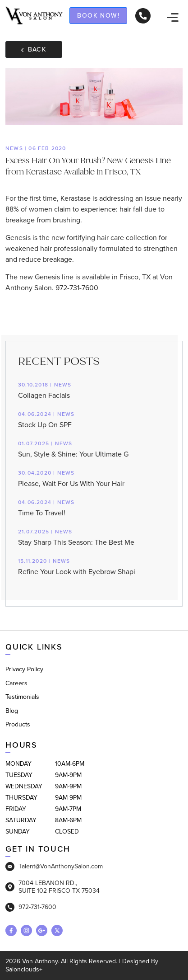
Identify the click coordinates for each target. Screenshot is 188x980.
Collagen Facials (94, 390)
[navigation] (173, 17)
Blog (12, 711)
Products (18, 724)
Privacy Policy (24, 669)
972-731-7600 (31, 907)
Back (34, 49)
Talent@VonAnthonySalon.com (54, 867)
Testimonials (22, 697)
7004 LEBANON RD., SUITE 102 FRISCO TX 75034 (53, 887)
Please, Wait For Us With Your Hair (94, 478)
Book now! (98, 15)
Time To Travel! (94, 507)
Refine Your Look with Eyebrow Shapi (94, 566)
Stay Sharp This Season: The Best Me (94, 537)
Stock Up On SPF (94, 419)
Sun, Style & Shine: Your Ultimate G (94, 449)
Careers (16, 683)
